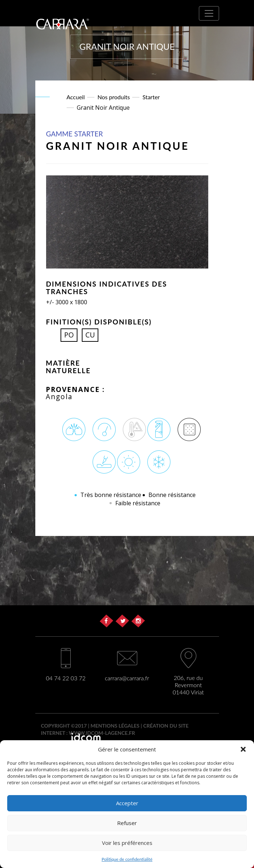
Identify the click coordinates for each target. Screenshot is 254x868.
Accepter (127, 803)
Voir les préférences (127, 843)
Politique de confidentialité (127, 859)
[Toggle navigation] (209, 13)
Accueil (76, 97)
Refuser (127, 823)
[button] (243, 749)
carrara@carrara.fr (127, 678)
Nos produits (113, 97)
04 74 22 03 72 (66, 678)
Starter (151, 97)
